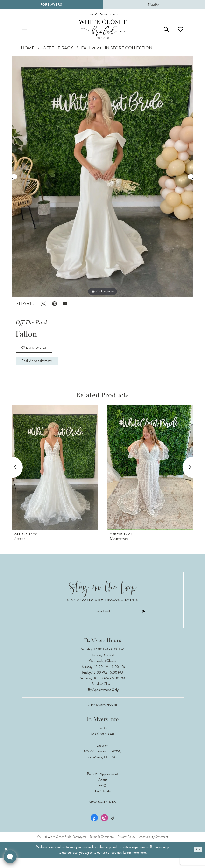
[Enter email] (103, 621)
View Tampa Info (102, 813)
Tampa (154, 5)
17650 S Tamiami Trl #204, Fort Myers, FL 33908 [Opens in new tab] (102, 764)
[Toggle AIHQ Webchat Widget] (10, 857)
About (103, 790)
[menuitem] (26, 32)
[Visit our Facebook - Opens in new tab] (94, 828)
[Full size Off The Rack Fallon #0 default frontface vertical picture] (103, 181)
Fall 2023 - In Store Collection (117, 52)
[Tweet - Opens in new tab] (43, 308)
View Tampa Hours (102, 715)
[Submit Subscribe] (152, 621)
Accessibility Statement (154, 847)
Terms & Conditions (102, 847)
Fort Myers (51, 5)
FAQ (102, 796)
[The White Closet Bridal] (103, 32)
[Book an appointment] (102, 15)
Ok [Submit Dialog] (197, 860)
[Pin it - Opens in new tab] (54, 308)
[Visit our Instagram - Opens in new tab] (104, 828)
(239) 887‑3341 (102, 744)
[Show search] (162, 32)
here (143, 862)
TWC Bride (103, 801)
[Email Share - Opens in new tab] (65, 308)
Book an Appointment (40, 369)
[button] (26, 32)
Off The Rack (58, 52)
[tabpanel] (103, 181)
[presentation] (55, 476)
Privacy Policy (126, 847)
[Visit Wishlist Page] (179, 32)
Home (28, 52)
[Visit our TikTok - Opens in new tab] (113, 828)
